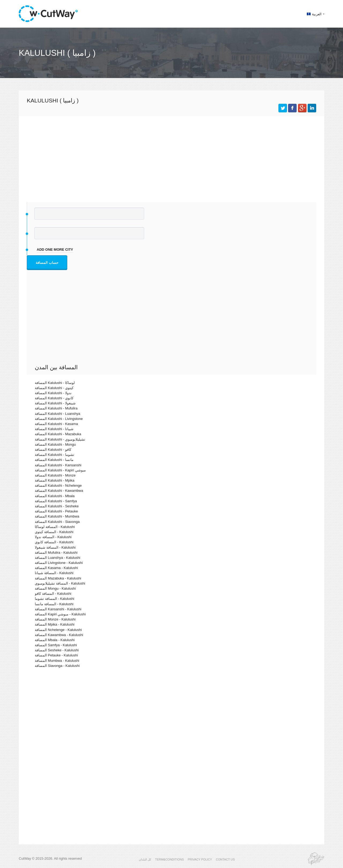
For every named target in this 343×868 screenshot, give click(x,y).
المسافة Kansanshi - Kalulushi (58, 609)
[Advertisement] (171, 157)
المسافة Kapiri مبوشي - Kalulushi (60, 614)
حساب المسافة (47, 263)
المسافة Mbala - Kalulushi (55, 640)
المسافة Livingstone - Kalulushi (59, 563)
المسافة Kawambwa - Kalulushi (59, 635)
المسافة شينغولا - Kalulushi (55, 547)
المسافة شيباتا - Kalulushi (54, 573)
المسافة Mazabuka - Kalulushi (58, 578)
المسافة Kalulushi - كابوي (54, 398)
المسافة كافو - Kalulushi (53, 594)
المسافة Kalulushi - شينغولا (55, 403)
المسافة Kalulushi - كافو (53, 450)
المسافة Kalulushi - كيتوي (54, 388)
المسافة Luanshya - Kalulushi (57, 558)
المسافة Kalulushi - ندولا (53, 393)
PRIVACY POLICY (200, 859)
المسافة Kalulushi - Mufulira (56, 408)
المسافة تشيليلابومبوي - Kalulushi (60, 583)
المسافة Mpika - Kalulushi (55, 624)
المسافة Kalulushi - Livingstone (59, 419)
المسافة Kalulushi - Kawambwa (59, 491)
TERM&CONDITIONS (169, 859)
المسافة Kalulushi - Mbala (55, 496)
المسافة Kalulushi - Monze (55, 475)
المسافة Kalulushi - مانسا (54, 460)
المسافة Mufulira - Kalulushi (56, 553)
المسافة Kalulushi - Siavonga (57, 522)
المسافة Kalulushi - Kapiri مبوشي (60, 470)
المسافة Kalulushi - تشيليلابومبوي (60, 439)
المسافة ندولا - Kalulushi (53, 537)
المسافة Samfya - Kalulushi (56, 645)
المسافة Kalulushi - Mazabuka (58, 434)
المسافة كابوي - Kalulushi (54, 542)
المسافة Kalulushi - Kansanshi (58, 465)
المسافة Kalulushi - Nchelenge (58, 485)
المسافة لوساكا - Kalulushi (55, 527)
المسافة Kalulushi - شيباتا (54, 429)
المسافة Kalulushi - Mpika (55, 480)
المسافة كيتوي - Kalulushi (54, 532)
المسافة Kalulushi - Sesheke (57, 506)
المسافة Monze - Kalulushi (55, 619)
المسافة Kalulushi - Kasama (56, 424)
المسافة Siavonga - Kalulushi (57, 666)
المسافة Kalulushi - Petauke (56, 511)
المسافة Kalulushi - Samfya (56, 501)
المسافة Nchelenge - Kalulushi (58, 630)
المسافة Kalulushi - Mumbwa (57, 516)
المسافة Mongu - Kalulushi (55, 588)
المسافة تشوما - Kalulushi (55, 599)
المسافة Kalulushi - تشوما (55, 455)
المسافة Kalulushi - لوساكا (55, 383)
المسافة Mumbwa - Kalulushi (57, 661)
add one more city (55, 250)
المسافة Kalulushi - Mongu (55, 444)
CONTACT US (225, 859)
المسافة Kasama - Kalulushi (56, 568)
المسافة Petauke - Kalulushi (56, 655)
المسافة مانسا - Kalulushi (54, 604)
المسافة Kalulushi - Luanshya (57, 414)
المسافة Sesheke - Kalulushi (57, 650)
